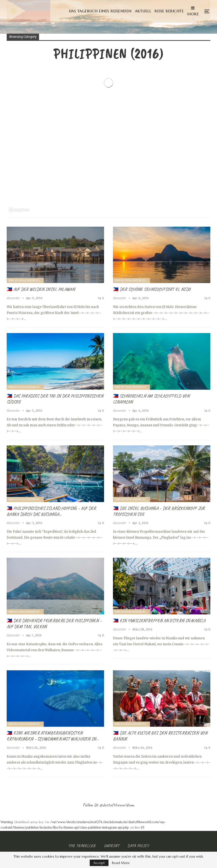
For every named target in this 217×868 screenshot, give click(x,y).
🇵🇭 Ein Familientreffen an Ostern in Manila (159, 621)
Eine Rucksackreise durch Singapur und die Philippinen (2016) (26, 280)
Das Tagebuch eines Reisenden (100, 11)
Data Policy (138, 846)
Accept (99, 863)
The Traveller (82, 846)
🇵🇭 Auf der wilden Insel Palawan (41, 289)
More (193, 11)
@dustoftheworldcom (117, 805)
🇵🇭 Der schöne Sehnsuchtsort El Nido (152, 289)
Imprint (112, 846)
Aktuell (143, 11)
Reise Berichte (169, 11)
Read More (121, 863)
